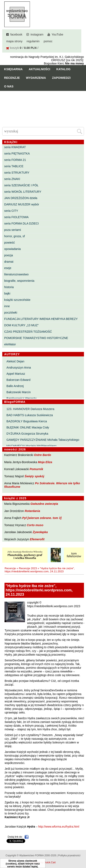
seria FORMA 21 (15, 160)
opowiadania (13, 249)
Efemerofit (37, 539)
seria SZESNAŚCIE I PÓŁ (21, 185)
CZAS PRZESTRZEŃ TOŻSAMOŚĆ (28, 332)
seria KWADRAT (15, 147)
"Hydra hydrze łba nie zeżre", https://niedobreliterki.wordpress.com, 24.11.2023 (40, 570)
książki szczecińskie (17, 300)
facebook (16, 34)
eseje (8, 268)
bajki (7, 293)
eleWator (10, 344)
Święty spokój (34, 476)
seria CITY (11, 211)
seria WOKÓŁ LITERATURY (23, 192)
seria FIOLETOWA (16, 217)
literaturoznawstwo (16, 274)
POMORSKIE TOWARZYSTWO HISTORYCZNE (36, 338)
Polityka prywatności (69, 855)
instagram (37, 34)
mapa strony (14, 41)
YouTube (57, 34)
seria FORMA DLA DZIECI (22, 223)
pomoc (48, 41)
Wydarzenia (36, 78)
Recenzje (12, 78)
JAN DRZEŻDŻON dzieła (21, 198)
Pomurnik (36, 469)
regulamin (33, 41)
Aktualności (39, 69)
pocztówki (11, 313)
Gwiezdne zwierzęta (44, 504)
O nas (9, 86)
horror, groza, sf (15, 236)
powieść (10, 243)
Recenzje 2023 (28, 568)
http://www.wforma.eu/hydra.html (59, 827)
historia (9, 287)
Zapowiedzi (61, 78)
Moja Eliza (45, 462)
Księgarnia (13, 69)
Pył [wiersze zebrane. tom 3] (42, 518)
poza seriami (13, 230)
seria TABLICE (14, 166)
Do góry (81, 853)
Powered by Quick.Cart (43, 862)
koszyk (15, 48)
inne (7, 306)
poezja (9, 255)
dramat (9, 262)
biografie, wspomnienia (19, 281)
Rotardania (32, 511)
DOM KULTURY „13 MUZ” (21, 325)
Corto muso (35, 525)
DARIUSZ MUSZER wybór (22, 204)
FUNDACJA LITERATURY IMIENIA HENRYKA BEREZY (41, 319)
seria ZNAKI (12, 179)
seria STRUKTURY (17, 173)
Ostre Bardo (42, 455)
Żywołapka (40, 532)
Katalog (63, 69)
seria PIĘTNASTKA (17, 153)
